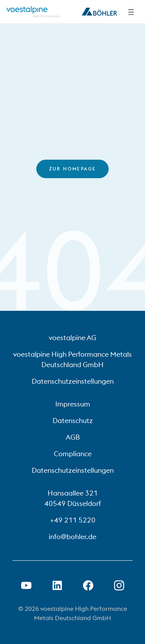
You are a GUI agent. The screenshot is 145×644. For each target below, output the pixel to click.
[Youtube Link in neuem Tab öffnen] (26, 585)
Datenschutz (73, 421)
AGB (73, 437)
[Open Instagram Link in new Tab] (119, 585)
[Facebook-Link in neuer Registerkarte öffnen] (88, 585)
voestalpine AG (72, 338)
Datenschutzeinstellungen (73, 381)
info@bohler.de (72, 537)
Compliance (73, 454)
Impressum (73, 404)
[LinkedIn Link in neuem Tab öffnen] (57, 585)
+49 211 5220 (73, 520)
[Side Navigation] (131, 12)
